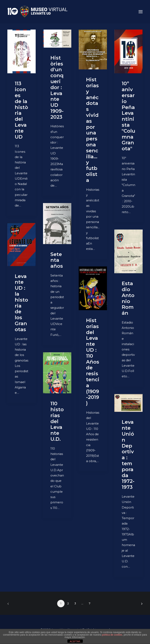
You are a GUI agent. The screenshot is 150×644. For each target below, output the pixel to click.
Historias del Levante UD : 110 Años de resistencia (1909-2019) (93, 362)
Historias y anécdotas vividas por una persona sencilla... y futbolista (92, 130)
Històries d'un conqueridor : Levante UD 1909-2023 (57, 87)
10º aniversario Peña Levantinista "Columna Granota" (128, 116)
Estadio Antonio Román (128, 298)
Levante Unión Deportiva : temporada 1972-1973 (128, 455)
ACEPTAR (75, 641)
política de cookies (112, 635)
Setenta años (57, 260)
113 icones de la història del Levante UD (21, 110)
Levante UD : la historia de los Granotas (21, 303)
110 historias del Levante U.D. (57, 421)
